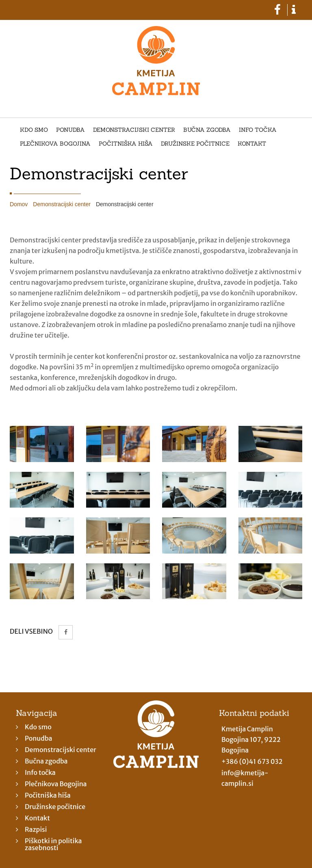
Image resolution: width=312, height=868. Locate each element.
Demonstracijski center (134, 130)
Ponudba (70, 130)
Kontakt (252, 144)
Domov (19, 204)
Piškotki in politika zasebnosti (53, 844)
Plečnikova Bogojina (55, 144)
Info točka (258, 130)
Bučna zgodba (207, 130)
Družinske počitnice (195, 144)
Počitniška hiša (126, 144)
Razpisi (36, 829)
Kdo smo (34, 130)
